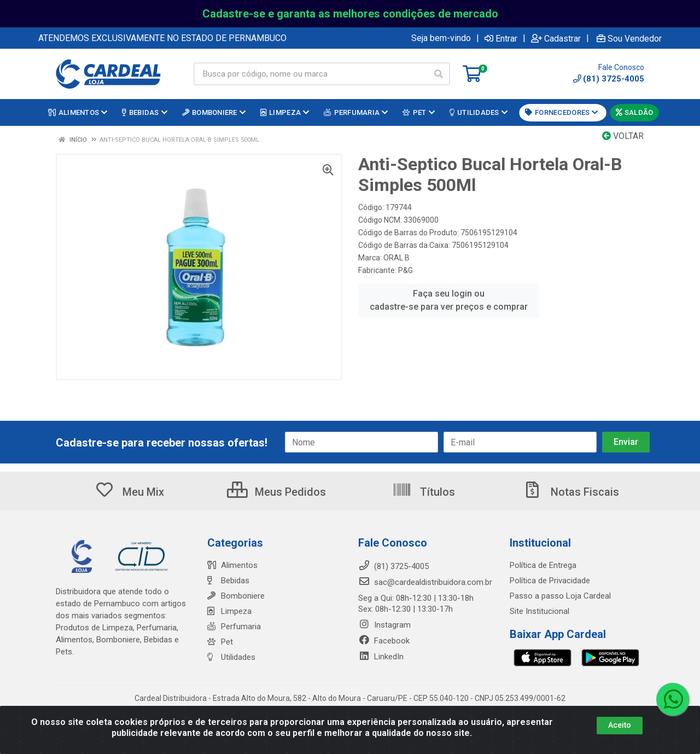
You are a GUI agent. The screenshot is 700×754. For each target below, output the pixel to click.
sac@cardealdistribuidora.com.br (425, 582)
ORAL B (396, 258)
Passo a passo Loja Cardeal (560, 596)
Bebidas (228, 581)
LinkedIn (381, 657)
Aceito (620, 726)
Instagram (384, 625)
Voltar (623, 136)
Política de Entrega (543, 565)
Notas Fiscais (571, 492)
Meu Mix (129, 492)
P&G (406, 270)
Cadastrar (556, 38)
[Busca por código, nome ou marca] (311, 74)
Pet (220, 642)
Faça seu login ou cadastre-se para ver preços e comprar (449, 300)
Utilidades (231, 657)
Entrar (501, 38)
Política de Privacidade (550, 581)
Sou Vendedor (629, 38)
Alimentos (232, 565)
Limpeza (229, 611)
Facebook (384, 641)
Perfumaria (234, 627)
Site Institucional (539, 611)
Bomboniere (236, 596)
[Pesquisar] (439, 74)
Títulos (424, 492)
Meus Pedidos (276, 492)
